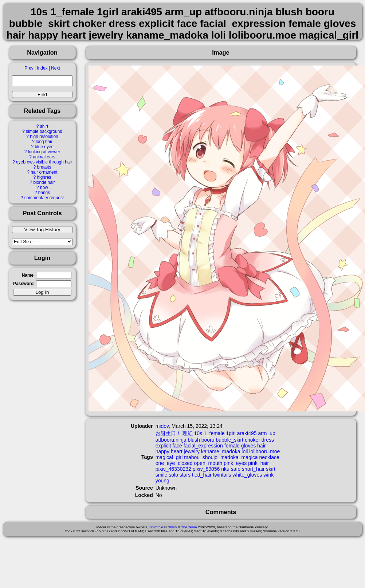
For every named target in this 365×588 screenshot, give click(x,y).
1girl (231, 433)
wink (268, 475)
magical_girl (169, 457)
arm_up (266, 433)
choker (252, 440)
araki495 (247, 433)
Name (28, 275)
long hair (44, 142)
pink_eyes (235, 463)
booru (208, 440)
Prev (29, 68)
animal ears (44, 157)
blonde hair (44, 182)
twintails (222, 475)
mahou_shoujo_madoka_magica (221, 457)
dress (268, 440)
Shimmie (156, 527)
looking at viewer (44, 152)
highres (44, 177)
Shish (172, 527)
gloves (248, 446)
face (177, 446)
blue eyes (44, 147)
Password (23, 284)
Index (42, 68)
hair (261, 446)
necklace (269, 457)
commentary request (44, 198)
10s (198, 433)
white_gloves (247, 475)
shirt (44, 126)
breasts (44, 167)
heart (177, 451)
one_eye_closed (174, 463)
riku (225, 469)
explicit (163, 446)
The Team (189, 527)
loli (245, 451)
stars (185, 475)
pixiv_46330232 (173, 469)
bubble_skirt (229, 440)
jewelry (192, 451)
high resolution (44, 137)
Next (55, 68)
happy (162, 451)
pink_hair (258, 463)
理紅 (188, 433)
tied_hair (202, 475)
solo (173, 475)
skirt (271, 469)
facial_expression (203, 446)
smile (162, 475)
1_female (214, 433)
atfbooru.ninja (171, 440)
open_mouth (208, 463)
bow (44, 188)
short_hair (253, 469)
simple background (44, 131)
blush (194, 440)
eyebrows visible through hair (44, 162)
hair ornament (44, 172)
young (162, 481)
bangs (44, 193)
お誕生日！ (168, 433)
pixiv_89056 (206, 469)
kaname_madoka (221, 451)
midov (162, 426)
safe (236, 469)
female (232, 446)
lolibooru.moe (264, 451)
